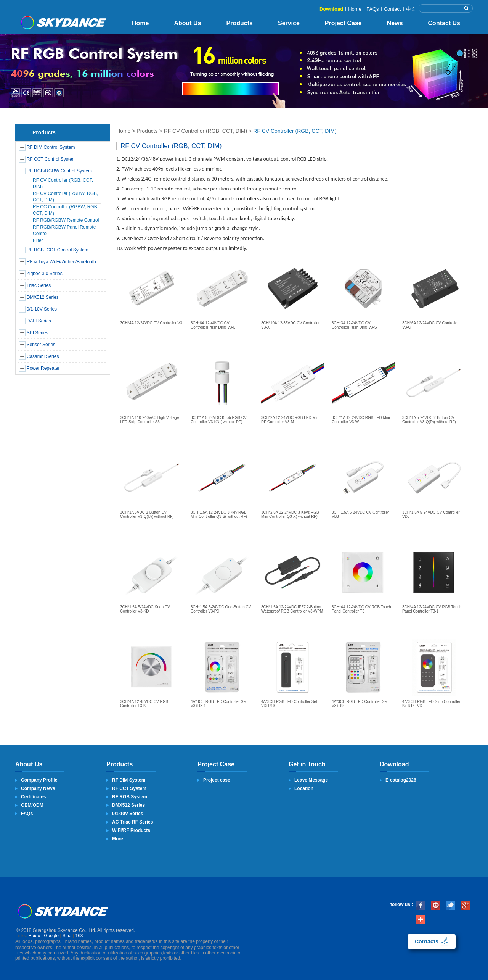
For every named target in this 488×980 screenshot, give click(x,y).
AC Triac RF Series (132, 822)
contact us (432, 941)
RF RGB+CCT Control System (58, 250)
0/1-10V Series (42, 309)
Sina (67, 936)
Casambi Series (43, 356)
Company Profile (39, 780)
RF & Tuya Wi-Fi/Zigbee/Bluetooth (61, 262)
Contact (392, 9)
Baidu (35, 936)
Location (304, 788)
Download (331, 9)
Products (240, 23)
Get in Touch (307, 764)
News (395, 23)
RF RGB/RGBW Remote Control (66, 220)
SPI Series (38, 333)
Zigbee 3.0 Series (45, 274)
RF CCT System (129, 788)
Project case (217, 780)
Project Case (343, 23)
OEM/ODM (32, 805)
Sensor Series (41, 345)
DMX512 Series (43, 297)
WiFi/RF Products (131, 830)
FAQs (373, 9)
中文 (411, 9)
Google (51, 936)
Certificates (33, 797)
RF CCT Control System (51, 159)
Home (355, 9)
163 (79, 936)
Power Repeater (43, 368)
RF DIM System (129, 780)
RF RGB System (130, 797)
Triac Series (39, 285)
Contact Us (444, 23)
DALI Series (39, 321)
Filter (38, 240)
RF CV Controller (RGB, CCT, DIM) (206, 131)
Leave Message (311, 780)
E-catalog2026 (401, 780)
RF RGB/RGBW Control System (59, 171)
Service (289, 23)
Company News (38, 788)
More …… (123, 839)
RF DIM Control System (51, 147)
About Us (187, 23)
